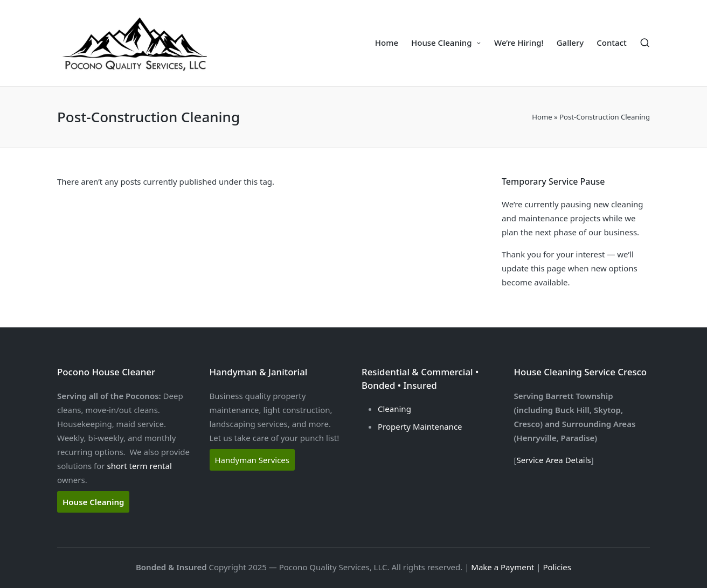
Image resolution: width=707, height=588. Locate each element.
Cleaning (394, 409)
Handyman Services (252, 460)
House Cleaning (93, 502)
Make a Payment (502, 567)
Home (542, 117)
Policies (557, 567)
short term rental (139, 466)
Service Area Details (553, 460)
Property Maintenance (420, 426)
